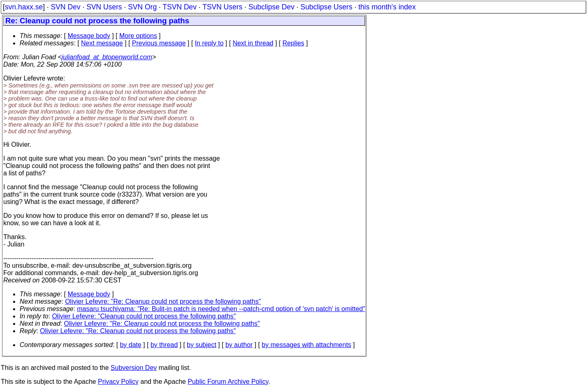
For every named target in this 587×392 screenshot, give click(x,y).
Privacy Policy (118, 382)
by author (239, 345)
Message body (89, 36)
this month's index (387, 7)
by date (130, 345)
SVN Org (142, 7)
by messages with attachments (306, 345)
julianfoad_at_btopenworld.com (107, 57)
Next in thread (253, 43)
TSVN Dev (180, 7)
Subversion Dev (134, 368)
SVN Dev (65, 7)
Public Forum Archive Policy (228, 382)
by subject (202, 345)
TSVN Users (222, 7)
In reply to (209, 43)
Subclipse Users (326, 7)
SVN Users (104, 7)
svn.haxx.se (24, 7)
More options (138, 36)
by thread (164, 345)
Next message (102, 43)
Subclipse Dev (271, 7)
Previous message (159, 43)
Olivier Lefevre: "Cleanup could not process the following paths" (144, 316)
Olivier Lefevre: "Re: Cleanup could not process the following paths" (163, 301)
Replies (293, 43)
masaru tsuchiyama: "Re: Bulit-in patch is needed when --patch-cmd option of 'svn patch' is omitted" (221, 309)
